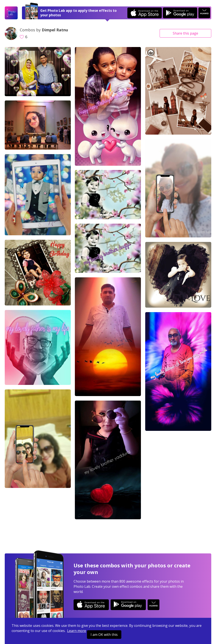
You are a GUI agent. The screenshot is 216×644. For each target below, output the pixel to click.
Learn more (77, 631)
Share (185, 33)
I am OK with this (104, 635)
